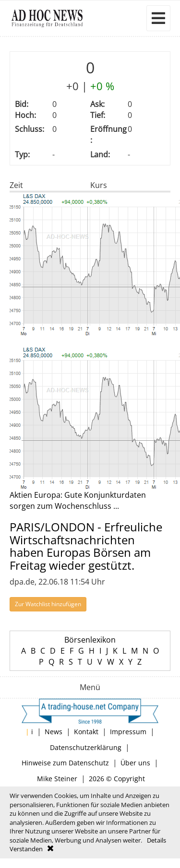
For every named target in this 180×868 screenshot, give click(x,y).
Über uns (135, 763)
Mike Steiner (57, 779)
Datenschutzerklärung (86, 747)
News (54, 732)
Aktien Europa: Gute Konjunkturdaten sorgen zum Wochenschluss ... (78, 500)
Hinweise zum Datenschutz (65, 763)
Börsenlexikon (90, 640)
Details (156, 840)
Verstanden (26, 849)
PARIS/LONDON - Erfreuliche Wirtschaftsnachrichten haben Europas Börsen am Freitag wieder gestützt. (86, 546)
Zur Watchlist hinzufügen (48, 604)
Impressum (128, 732)
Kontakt (86, 732)
